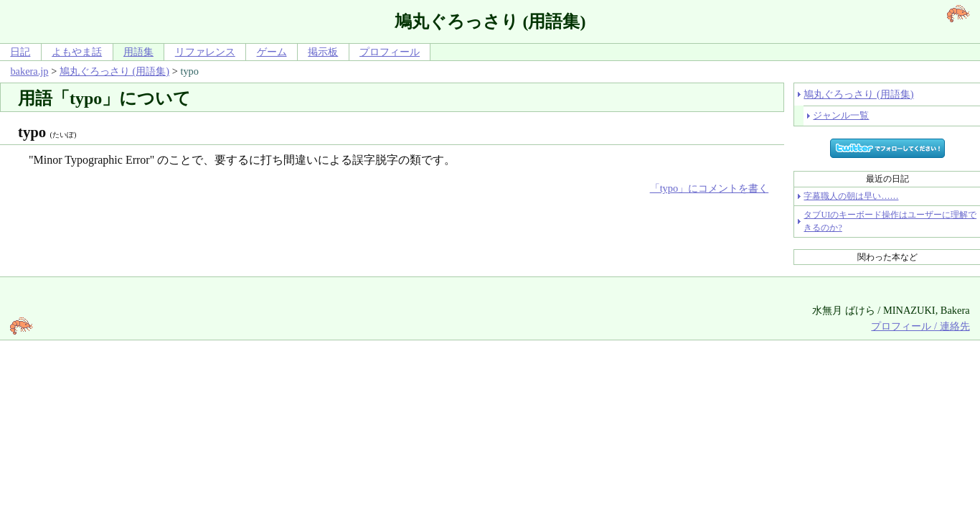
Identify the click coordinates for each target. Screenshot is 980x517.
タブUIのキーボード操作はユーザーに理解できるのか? (890, 221)
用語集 (138, 52)
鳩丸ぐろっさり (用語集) (114, 71)
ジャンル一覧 (841, 115)
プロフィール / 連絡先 (920, 326)
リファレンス (205, 52)
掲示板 (323, 52)
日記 (20, 52)
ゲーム (272, 52)
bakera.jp (29, 71)
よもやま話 (77, 52)
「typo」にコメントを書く (710, 188)
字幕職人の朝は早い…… (851, 196)
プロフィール (390, 52)
